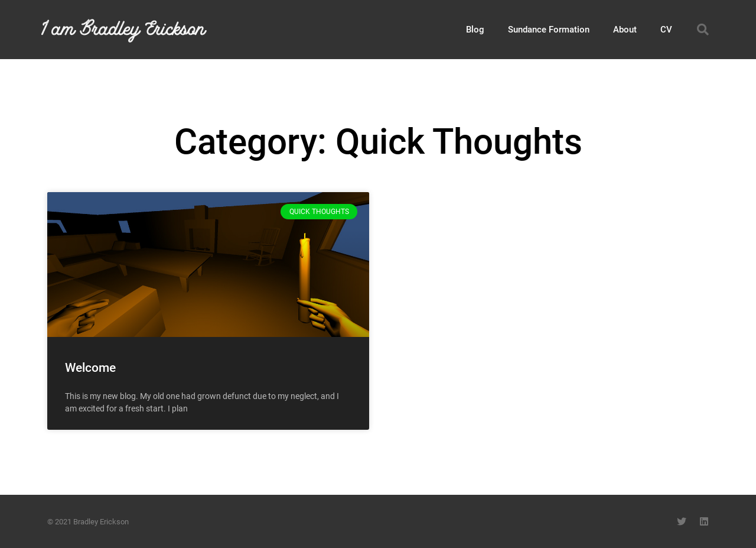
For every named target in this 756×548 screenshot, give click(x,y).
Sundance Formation (549, 30)
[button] (703, 30)
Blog (475, 30)
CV (666, 30)
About (625, 30)
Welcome (90, 368)
